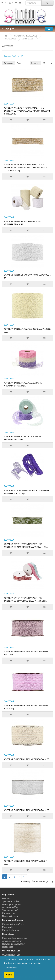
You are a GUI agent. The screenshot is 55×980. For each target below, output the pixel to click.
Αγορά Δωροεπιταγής (12, 941)
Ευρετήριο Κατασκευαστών (15, 938)
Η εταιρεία (7, 898)
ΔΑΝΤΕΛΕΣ (28, 39)
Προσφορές (7, 947)
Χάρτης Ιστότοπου (10, 930)
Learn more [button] (11, 967)
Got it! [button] (9, 975)
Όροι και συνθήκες (11, 907)
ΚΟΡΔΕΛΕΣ (11, 39)
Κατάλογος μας (9, 913)
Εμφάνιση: (35, 63)
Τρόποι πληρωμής (11, 910)
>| (24, 877)
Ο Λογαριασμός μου (11, 955)
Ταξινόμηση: (9, 63)
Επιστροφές (8, 927)
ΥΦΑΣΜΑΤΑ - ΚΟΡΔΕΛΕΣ (25, 36)
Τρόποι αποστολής (11, 901)
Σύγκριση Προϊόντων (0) (13, 56)
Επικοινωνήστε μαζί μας (13, 924)
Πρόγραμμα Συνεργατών (13, 944)
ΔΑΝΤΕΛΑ (9, 104)
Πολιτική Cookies (10, 916)
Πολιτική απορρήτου (11, 904)
